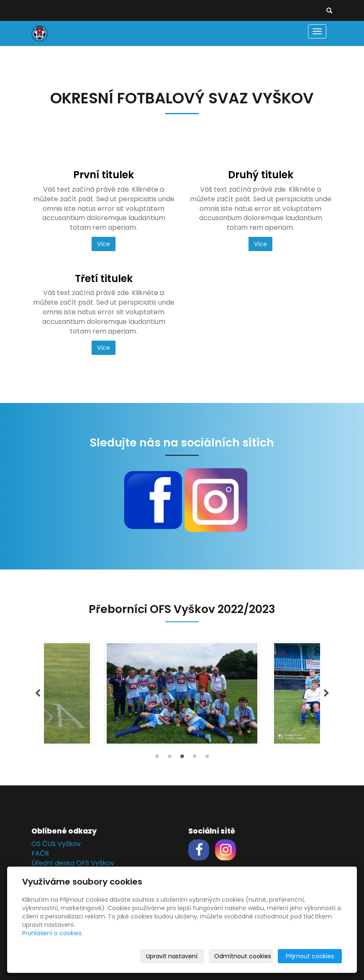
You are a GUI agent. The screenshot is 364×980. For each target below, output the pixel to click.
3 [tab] (182, 758)
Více (104, 244)
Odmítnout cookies (243, 956)
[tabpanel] (182, 693)
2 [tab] (169, 758)
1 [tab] (157, 758)
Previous (38, 693)
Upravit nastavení (172, 956)
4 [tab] (195, 758)
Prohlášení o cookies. (53, 933)
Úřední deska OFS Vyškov (73, 863)
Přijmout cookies (310, 956)
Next (326, 693)
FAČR (40, 853)
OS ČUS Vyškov (56, 844)
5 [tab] (207, 758)
